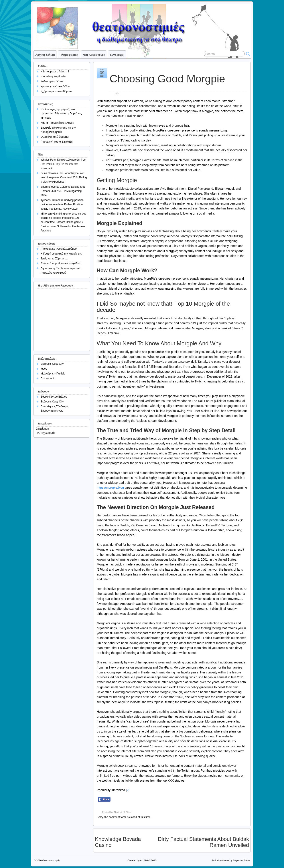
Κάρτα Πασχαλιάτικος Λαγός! (58, 123)
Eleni (116, 812)
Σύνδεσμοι (117, 55)
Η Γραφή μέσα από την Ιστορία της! (61, 254)
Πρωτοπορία (48, 378)
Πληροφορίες (69, 55)
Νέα (117, 94)
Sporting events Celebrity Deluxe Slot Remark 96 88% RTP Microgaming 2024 (63, 191)
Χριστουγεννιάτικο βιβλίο (55, 86)
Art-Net (144, 860)
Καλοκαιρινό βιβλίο (52, 81)
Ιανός (44, 369)
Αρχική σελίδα (45, 55)
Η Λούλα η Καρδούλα (53, 76)
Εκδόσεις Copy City (52, 364)
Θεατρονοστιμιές (51, 860)
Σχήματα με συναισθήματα (56, 91)
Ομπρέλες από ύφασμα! (55, 137)
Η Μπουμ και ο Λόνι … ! (55, 72)
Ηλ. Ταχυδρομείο (46, 433)
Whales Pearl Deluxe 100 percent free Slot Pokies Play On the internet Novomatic (63, 164)
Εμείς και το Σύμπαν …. (55, 259)
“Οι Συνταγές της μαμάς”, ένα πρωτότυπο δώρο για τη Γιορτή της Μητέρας (61, 113)
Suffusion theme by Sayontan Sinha (231, 860)
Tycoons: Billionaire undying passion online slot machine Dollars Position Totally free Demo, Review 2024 (62, 204)
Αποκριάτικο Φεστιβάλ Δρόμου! (59, 249)
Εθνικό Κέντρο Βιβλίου (54, 397)
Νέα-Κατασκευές (94, 55)
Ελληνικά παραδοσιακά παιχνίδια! (60, 263)
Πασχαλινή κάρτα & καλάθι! (57, 142)
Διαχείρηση (42, 429)
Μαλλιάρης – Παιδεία (53, 374)
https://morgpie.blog (110, 488)
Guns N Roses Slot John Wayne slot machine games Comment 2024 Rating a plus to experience (64, 177)
